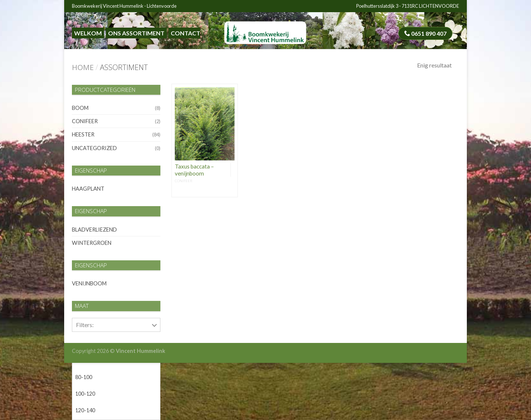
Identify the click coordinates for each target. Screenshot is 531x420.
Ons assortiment (136, 33)
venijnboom (89, 283)
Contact (185, 33)
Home (83, 67)
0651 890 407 (425, 33)
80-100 (84, 377)
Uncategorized (94, 148)
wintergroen (92, 243)
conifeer (85, 121)
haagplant (88, 189)
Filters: (85, 325)
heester (83, 134)
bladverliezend (94, 230)
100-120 (85, 394)
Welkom (88, 33)
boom (80, 108)
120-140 (85, 410)
